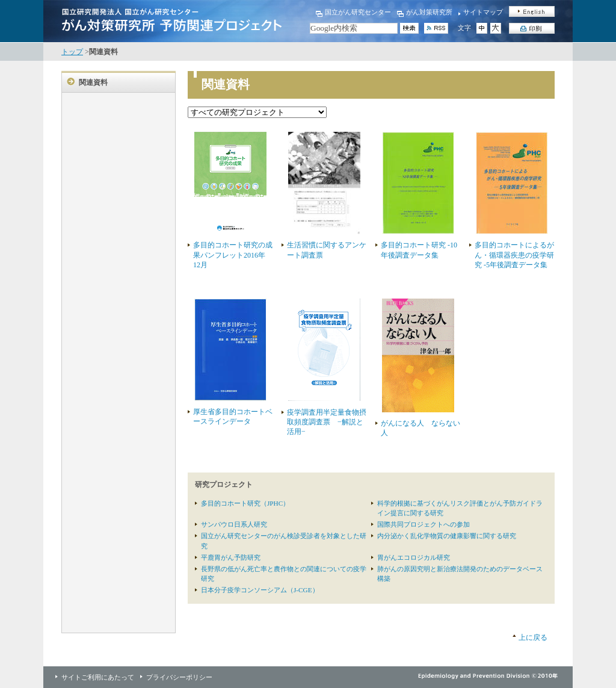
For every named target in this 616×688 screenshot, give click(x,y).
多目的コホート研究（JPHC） (245, 503)
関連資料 (93, 82)
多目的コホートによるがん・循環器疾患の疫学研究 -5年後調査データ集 (514, 255)
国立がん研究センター (358, 12)
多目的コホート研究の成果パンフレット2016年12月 (233, 255)
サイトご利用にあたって (98, 677)
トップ (72, 52)
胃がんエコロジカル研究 (414, 557)
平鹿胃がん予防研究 (231, 557)
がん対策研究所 (429, 12)
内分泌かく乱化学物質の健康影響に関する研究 (447, 536)
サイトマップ (483, 12)
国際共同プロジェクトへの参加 (423, 524)
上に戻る (533, 637)
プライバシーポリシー (179, 677)
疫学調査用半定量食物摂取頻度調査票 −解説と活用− (327, 422)
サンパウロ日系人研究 (234, 524)
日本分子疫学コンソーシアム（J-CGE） (260, 590)
